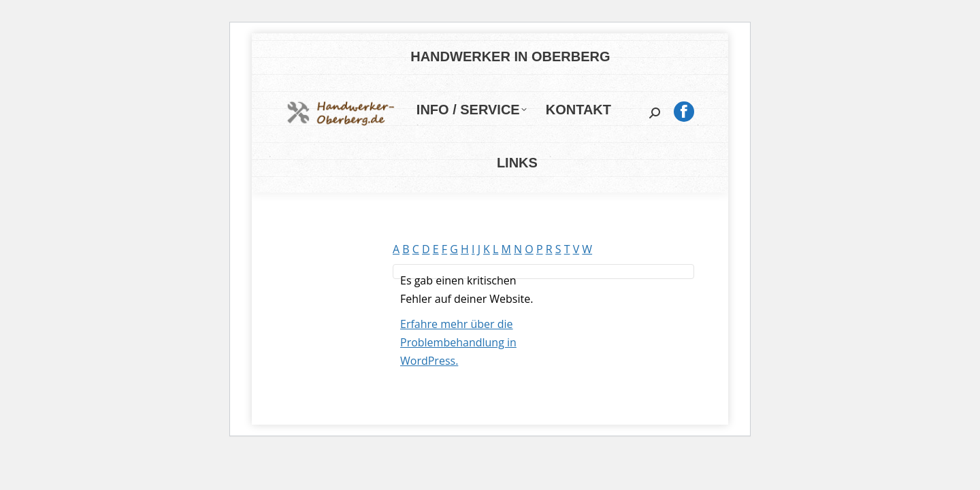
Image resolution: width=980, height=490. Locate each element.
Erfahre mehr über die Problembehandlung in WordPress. (458, 342)
